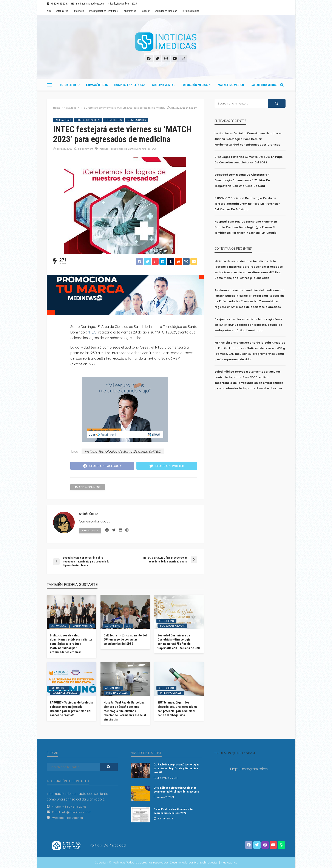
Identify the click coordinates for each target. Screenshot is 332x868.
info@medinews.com (76, 812)
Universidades (137, 120)
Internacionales (117, 693)
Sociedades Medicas (166, 11)
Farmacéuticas (97, 85)
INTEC (92, 332)
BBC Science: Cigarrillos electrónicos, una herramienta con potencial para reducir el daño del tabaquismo (178, 709)
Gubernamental (163, 85)
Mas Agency (74, 818)
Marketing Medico (231, 85)
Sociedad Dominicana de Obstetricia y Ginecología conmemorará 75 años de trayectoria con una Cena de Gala (179, 642)
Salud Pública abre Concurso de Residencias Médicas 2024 (173, 811)
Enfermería (79, 11)
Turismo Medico (191, 11)
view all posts (90, 531)
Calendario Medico (264, 85)
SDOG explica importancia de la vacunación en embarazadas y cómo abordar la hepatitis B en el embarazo (249, 383)
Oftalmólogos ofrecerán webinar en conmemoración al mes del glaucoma (176, 790)
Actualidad (68, 85)
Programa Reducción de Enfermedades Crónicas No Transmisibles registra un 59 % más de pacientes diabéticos (249, 301)
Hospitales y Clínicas (130, 85)
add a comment (88, 487)
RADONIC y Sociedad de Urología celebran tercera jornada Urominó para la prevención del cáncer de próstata (71, 709)
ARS (49, 11)
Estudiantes (114, 120)
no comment (86, 149)
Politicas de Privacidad (108, 845)
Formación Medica (195, 85)
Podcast (145, 11)
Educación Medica (88, 120)
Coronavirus (62, 11)
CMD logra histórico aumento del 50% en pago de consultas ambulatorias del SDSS (125, 640)
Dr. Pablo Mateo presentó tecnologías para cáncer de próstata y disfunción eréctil (176, 768)
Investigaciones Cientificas (103, 11)
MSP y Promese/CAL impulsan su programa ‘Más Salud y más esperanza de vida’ (250, 354)
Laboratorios (129, 11)
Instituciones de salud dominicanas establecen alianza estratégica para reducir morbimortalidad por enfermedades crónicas (71, 644)
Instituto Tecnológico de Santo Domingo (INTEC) (127, 149)
